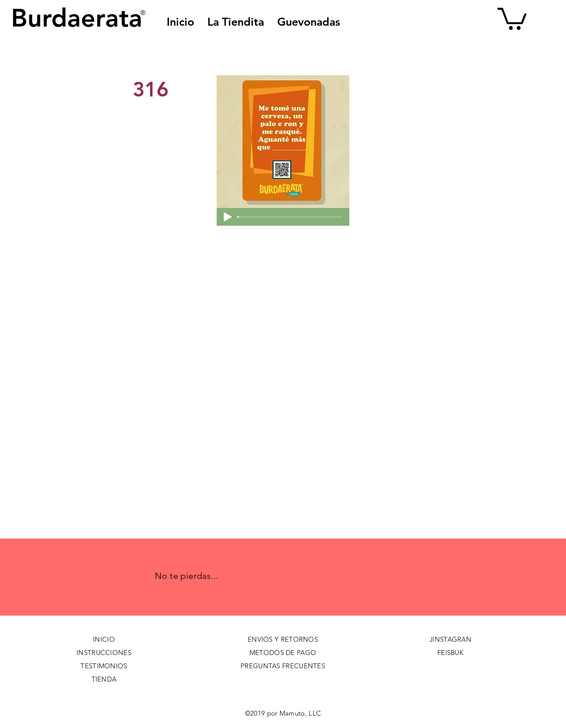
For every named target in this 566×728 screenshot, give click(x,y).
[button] (309, 22)
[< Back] (162, 60)
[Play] (228, 217)
